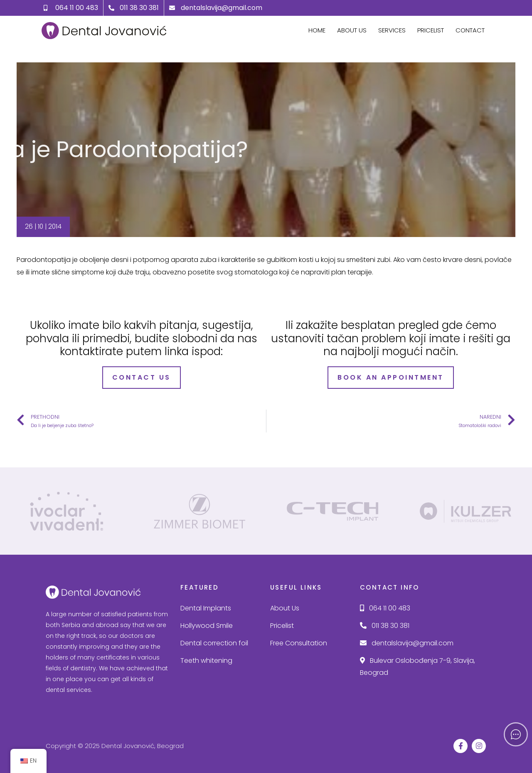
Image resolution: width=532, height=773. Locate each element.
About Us (352, 30)
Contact (470, 30)
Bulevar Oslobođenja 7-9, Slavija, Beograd (417, 666)
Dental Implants (206, 608)
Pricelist (431, 30)
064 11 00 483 (385, 608)
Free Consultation (299, 642)
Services (392, 30)
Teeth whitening (206, 660)
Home (317, 30)
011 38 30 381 (385, 625)
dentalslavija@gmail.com (407, 642)
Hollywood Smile (207, 625)
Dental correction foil (214, 642)
